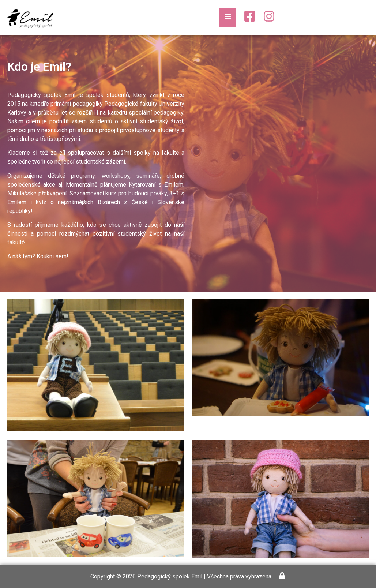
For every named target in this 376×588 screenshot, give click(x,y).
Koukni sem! (52, 256)
